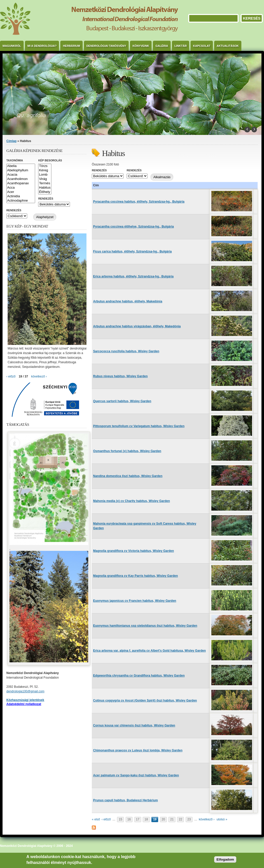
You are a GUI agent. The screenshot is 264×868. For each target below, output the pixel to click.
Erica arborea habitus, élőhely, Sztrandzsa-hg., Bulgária (133, 276)
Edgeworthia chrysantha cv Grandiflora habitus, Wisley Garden (139, 676)
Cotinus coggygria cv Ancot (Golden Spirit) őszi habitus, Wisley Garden (145, 701)
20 (163, 819)
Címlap (11, 141)
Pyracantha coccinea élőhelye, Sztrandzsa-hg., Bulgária (133, 227)
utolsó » (222, 819)
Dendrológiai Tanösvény (106, 46)
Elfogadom (225, 859)
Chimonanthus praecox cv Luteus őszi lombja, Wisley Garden (138, 750)
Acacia (21, 175)
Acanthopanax (21, 183)
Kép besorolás (50, 160)
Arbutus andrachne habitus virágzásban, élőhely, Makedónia (137, 326)
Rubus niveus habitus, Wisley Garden (120, 376)
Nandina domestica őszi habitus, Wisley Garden (128, 476)
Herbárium (71, 46)
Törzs (45, 166)
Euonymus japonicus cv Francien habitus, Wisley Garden (135, 601)
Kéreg (45, 170)
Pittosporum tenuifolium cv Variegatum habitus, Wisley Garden (139, 426)
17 (138, 819)
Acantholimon (21, 179)
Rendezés (99, 170)
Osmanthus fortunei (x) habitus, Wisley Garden (127, 451)
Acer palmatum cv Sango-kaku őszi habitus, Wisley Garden (136, 775)
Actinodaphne (21, 201)
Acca (21, 188)
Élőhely (45, 192)
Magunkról (12, 46)
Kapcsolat (202, 46)
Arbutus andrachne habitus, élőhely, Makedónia (128, 301)
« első (96, 819)
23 (189, 819)
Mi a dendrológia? (42, 46)
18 (146, 819)
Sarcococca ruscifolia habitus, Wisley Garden (126, 351)
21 (172, 819)
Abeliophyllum (21, 170)
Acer (21, 192)
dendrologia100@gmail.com (25, 691)
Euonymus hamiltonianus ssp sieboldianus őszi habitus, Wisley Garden (145, 626)
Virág (45, 179)
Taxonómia (15, 160)
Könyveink (141, 46)
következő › (207, 819)
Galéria (162, 46)
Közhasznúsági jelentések (25, 700)
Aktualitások (228, 46)
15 (120, 819)
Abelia (21, 166)
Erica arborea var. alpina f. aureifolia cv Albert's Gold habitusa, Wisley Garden (149, 651)
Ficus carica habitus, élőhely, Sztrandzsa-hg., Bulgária (132, 251)
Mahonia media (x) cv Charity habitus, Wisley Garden (131, 501)
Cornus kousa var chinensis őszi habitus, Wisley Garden (134, 725)
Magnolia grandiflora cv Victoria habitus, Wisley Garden (134, 551)
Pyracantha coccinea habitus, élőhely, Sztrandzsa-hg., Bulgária (139, 202)
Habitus (45, 188)
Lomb (45, 175)
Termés (45, 183)
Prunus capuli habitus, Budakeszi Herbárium (126, 800)
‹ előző (106, 819)
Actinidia (21, 196)
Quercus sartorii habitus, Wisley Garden (122, 401)
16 (129, 819)
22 (180, 819)
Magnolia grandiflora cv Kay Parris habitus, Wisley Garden (135, 576)
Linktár (181, 46)
